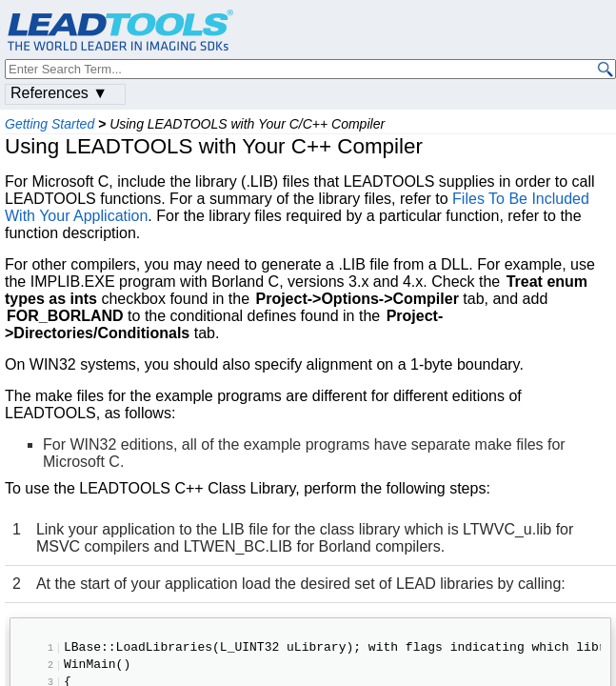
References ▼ (59, 93)
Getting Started (50, 124)
